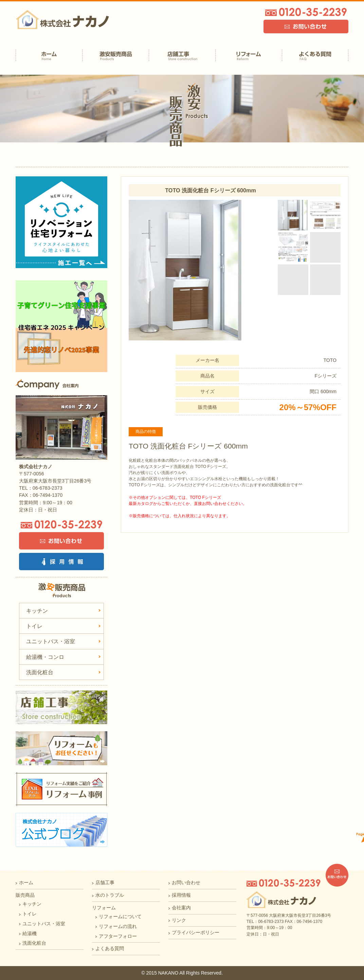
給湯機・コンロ (45, 657)
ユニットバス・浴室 (51, 641)
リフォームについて (120, 916)
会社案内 (181, 908)
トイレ (34, 626)
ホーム (26, 882)
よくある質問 (110, 948)
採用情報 (181, 895)
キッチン (37, 611)
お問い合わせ (186, 882)
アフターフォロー (118, 936)
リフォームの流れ (118, 926)
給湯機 (30, 933)
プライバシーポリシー (196, 932)
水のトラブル (110, 895)
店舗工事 (105, 882)
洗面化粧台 (40, 672)
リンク (179, 920)
